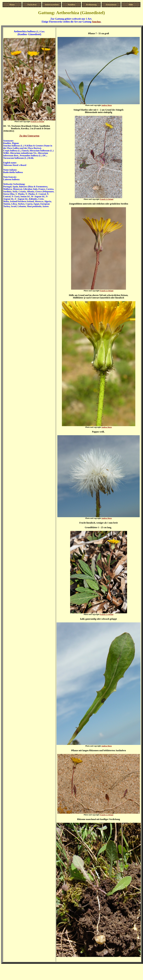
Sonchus (96, 22)
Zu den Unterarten (29, 136)
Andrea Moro (107, 105)
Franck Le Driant (37, 121)
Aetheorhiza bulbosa (25, 31)
